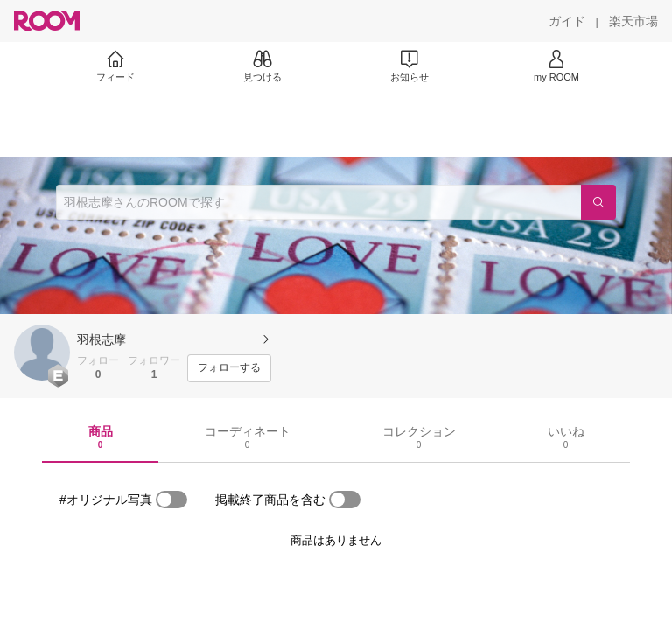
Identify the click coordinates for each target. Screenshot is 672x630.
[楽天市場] (633, 21)
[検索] (598, 202)
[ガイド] (567, 21)
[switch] (171, 500)
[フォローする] (229, 368)
